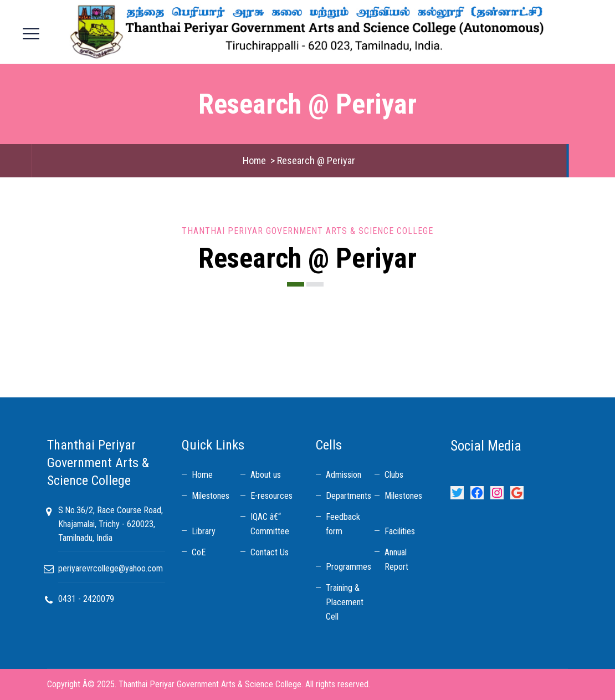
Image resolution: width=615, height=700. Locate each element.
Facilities (400, 531)
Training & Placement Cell (345, 602)
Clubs (394, 475)
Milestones (211, 496)
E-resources (271, 496)
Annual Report (396, 560)
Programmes (348, 567)
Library (204, 531)
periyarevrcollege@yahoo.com (111, 568)
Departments (348, 496)
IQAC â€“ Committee (270, 524)
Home (254, 160)
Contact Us (270, 552)
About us (266, 475)
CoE (199, 552)
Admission (344, 475)
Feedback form (343, 524)
